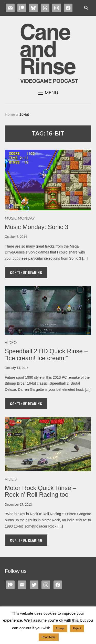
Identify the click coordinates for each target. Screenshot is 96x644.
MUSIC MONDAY (20, 218)
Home (10, 114)
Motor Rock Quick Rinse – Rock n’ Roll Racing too (41, 491)
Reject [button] (77, 628)
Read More (49, 637)
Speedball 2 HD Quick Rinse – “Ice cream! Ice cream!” (46, 354)
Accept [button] (60, 628)
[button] (48, 93)
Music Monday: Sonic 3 (37, 227)
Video (11, 343)
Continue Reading (26, 272)
